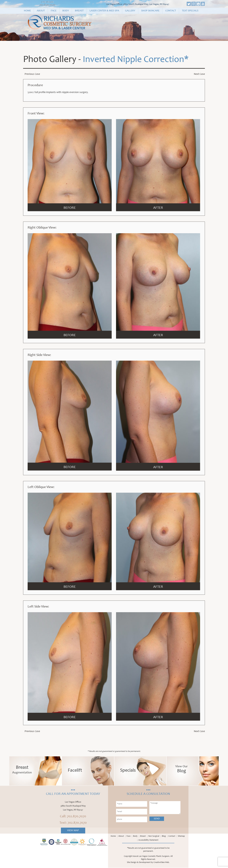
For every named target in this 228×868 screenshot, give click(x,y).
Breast (79, 11)
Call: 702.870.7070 (73, 817)
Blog (164, 837)
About (41, 11)
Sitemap (181, 837)
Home (27, 11)
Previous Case (32, 74)
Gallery (130, 11)
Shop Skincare (150, 11)
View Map (73, 831)
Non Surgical (154, 837)
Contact (171, 11)
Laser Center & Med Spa (104, 11)
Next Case (199, 74)
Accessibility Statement (148, 840)
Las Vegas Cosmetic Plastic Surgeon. (154, 857)
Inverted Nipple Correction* (138, 60)
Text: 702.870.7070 (73, 823)
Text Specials (190, 11)
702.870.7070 (48, 5)
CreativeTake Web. (162, 863)
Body (66, 11)
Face (54, 11)
